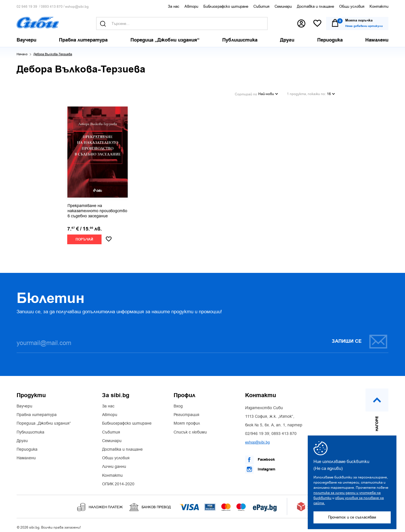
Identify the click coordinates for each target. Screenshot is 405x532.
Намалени (26, 455)
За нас (174, 6)
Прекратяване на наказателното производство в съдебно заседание (97, 208)
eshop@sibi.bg (77, 7)
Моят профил (187, 420)
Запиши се (360, 338)
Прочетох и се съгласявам (352, 517)
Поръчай (84, 236)
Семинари (283, 6)
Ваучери (24, 403)
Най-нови (268, 92)
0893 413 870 (52, 7)
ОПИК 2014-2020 (118, 481)
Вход (178, 403)
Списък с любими (190, 429)
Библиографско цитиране (226, 6)
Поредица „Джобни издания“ (44, 420)
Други (22, 438)
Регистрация (186, 411)
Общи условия (352, 6)
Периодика (27, 446)
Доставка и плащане (315, 6)
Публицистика (30, 429)
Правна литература (37, 411)
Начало (22, 54)
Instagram (260, 466)
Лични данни (114, 464)
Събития (261, 6)
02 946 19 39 (27, 7)
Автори (191, 6)
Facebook (260, 456)
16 (331, 92)
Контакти (379, 6)
